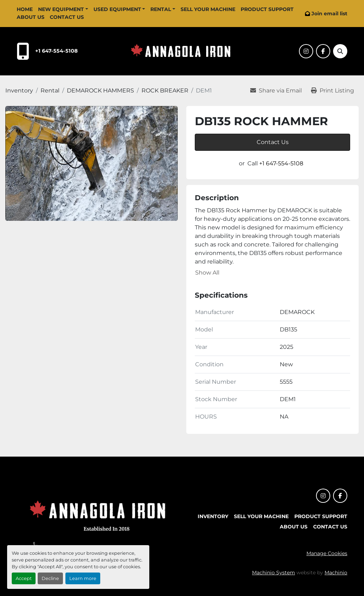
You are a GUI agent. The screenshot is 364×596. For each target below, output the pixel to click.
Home (25, 9)
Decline (50, 578)
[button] (63, 9)
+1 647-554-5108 (57, 51)
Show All (207, 273)
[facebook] (323, 51)
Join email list (329, 14)
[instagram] (306, 51)
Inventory (213, 516)
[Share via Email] (276, 91)
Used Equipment (117, 9)
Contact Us (67, 17)
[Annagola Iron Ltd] (100, 514)
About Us (31, 17)
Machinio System (274, 573)
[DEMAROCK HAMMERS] (100, 91)
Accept (24, 578)
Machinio (336, 573)
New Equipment (61, 9)
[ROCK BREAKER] (165, 91)
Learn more (83, 578)
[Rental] (50, 91)
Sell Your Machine (208, 9)
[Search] (340, 51)
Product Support (267, 9)
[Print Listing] (333, 91)
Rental (161, 9)
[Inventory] (19, 91)
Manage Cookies (327, 553)
